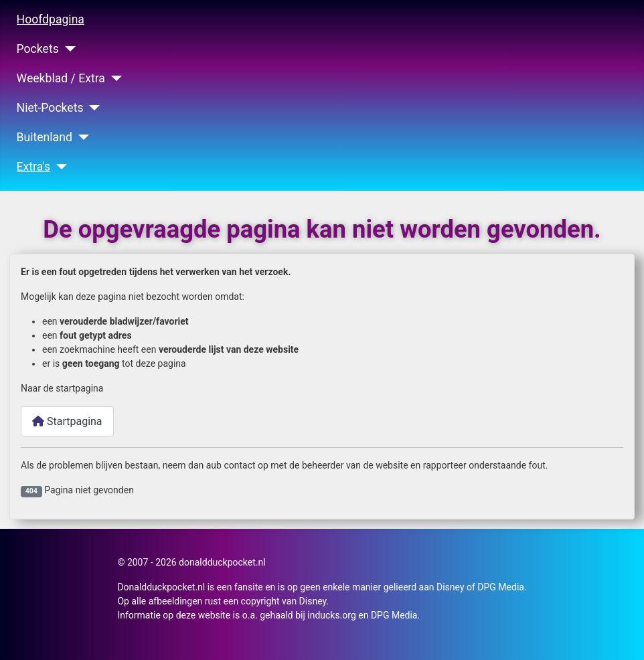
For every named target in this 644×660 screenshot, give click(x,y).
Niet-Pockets (50, 108)
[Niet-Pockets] (92, 108)
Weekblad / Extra (61, 78)
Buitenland (45, 137)
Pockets (38, 49)
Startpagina (67, 421)
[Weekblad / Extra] (113, 78)
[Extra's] (59, 167)
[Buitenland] (81, 137)
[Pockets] (67, 49)
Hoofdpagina (51, 19)
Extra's (34, 167)
